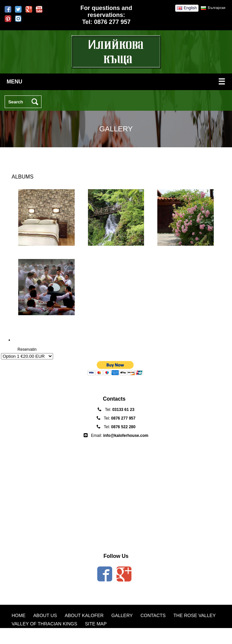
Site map (96, 624)
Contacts (153, 615)
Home (19, 615)
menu (116, 82)
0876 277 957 (112, 22)
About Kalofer (84, 615)
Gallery (122, 615)
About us (45, 615)
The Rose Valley (195, 615)
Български (217, 8)
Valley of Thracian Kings (44, 624)
